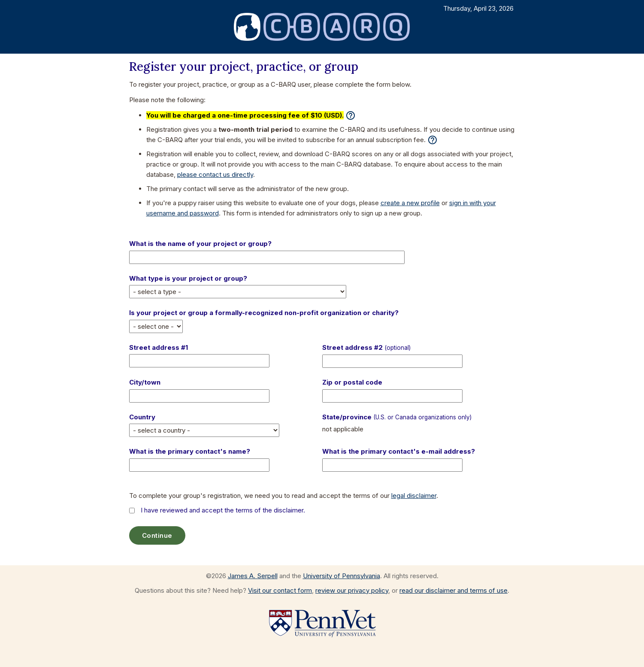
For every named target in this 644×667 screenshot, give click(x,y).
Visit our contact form (280, 590)
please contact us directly (215, 174)
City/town (145, 382)
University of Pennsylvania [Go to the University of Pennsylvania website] (342, 576)
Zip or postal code (352, 382)
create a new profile (410, 203)
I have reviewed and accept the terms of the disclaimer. (223, 510)
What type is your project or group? (188, 278)
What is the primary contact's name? (190, 451)
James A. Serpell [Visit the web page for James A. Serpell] (253, 576)
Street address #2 (366, 347)
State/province (397, 417)
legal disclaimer (414, 496)
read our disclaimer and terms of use (454, 590)
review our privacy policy (352, 590)
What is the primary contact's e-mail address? (399, 451)
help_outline (351, 115)
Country (142, 417)
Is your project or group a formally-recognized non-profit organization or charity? (264, 313)
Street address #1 (159, 347)
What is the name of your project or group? (200, 244)
